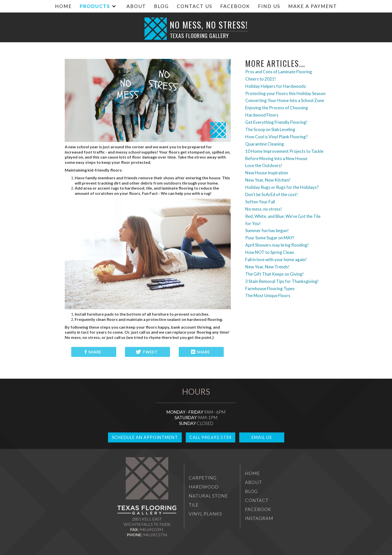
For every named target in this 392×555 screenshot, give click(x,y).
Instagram (259, 518)
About (136, 6)
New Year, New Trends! (267, 267)
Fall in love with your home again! (276, 259)
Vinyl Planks (205, 514)
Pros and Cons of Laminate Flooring (279, 72)
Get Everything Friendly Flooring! (276, 122)
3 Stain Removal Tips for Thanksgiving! (282, 281)
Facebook (235, 6)
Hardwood (204, 487)
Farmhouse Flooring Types (270, 289)
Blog (161, 6)
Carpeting (203, 478)
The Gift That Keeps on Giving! (274, 274)
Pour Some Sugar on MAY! (270, 238)
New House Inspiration (267, 173)
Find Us (269, 6)
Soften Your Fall (260, 202)
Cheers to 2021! (261, 79)
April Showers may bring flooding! (277, 245)
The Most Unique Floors (268, 296)
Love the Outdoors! (264, 165)
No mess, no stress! (264, 209)
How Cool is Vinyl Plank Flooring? (276, 137)
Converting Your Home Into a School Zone (285, 100)
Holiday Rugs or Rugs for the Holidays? (282, 187)
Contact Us (194, 6)
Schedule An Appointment (145, 437)
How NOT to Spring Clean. (270, 252)
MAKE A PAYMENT (313, 6)
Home (63, 6)
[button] (97, 6)
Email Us (262, 437)
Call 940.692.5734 (210, 437)
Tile (194, 505)
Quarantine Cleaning (265, 144)
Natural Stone (208, 496)
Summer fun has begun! (267, 230)
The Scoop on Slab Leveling (270, 129)
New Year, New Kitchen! (268, 180)
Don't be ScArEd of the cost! (271, 194)
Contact (257, 500)
